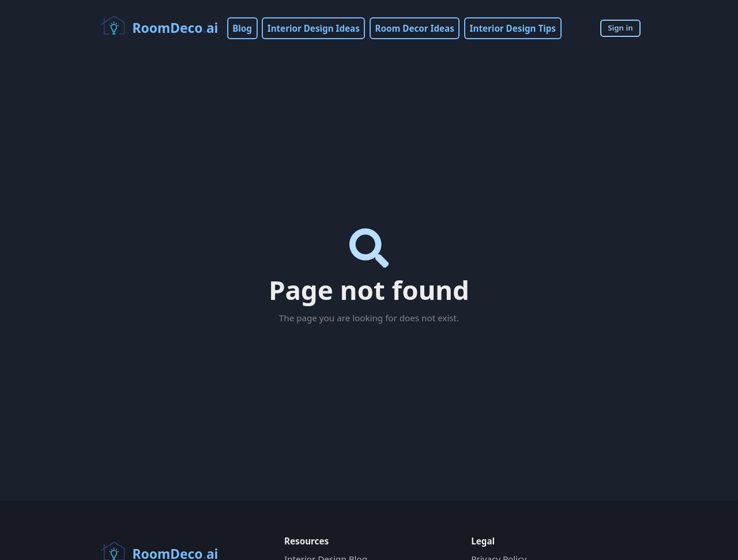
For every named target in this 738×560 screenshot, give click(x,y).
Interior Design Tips (513, 28)
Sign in (620, 28)
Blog (242, 28)
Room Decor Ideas (415, 28)
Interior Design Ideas (314, 28)
